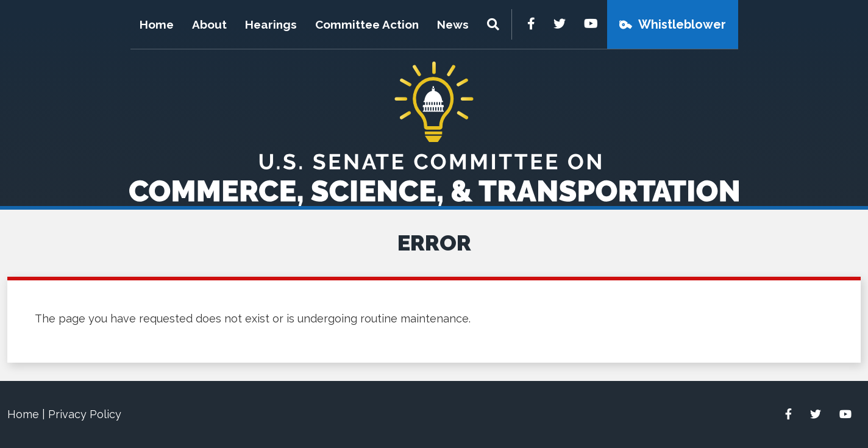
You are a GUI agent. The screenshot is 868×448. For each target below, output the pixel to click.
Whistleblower (682, 24)
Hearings (271, 24)
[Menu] (495, 24)
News (453, 24)
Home (157, 24)
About (209, 24)
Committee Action (367, 24)
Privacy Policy (85, 414)
